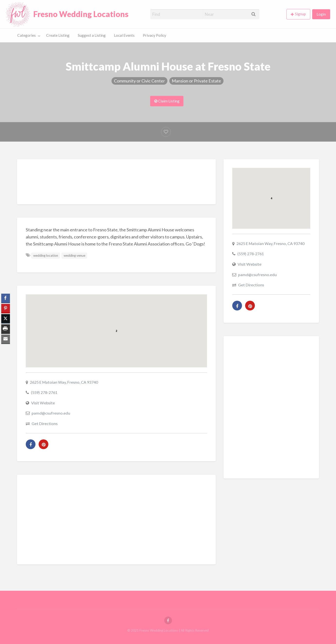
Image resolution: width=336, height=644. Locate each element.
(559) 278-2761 (44, 392)
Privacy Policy (155, 35)
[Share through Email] (6, 339)
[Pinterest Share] (6, 308)
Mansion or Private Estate (196, 81)
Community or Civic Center (139, 81)
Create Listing (58, 35)
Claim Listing (167, 101)
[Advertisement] (116, 183)
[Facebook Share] (6, 298)
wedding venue (74, 255)
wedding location (46, 255)
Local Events (124, 35)
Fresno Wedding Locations (81, 14)
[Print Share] (6, 329)
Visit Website (43, 403)
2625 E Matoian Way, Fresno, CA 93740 (64, 382)
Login (321, 14)
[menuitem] (299, 14)
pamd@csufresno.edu (51, 413)
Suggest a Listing (92, 35)
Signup (300, 14)
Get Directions (45, 423)
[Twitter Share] (6, 318)
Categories (26, 35)
